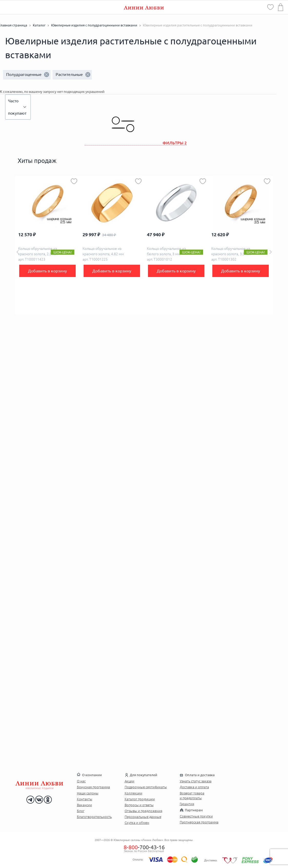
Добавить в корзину (47, 271)
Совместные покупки (196, 816)
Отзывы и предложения (143, 811)
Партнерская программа (199, 822)
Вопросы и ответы (139, 805)
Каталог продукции (140, 799)
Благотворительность (94, 817)
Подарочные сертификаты (146, 787)
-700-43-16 (144, 847)
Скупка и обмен (137, 823)
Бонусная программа (93, 787)
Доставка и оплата (194, 787)
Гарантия (187, 804)
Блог (81, 811)
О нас (81, 781)
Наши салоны (88, 793)
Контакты (85, 799)
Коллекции (133, 793)
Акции (130, 781)
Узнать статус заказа (196, 781)
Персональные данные (143, 817)
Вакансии (85, 805)
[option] (48, 245)
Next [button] (271, 252)
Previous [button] (18, 252)
